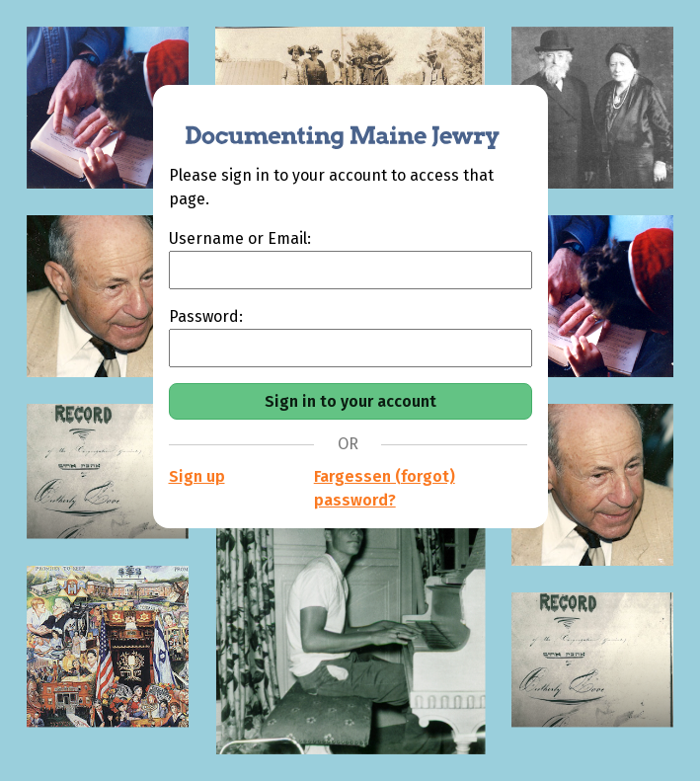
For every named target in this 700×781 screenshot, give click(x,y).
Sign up (197, 476)
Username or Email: (240, 238)
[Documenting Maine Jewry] (332, 124)
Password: (206, 316)
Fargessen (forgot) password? (385, 488)
